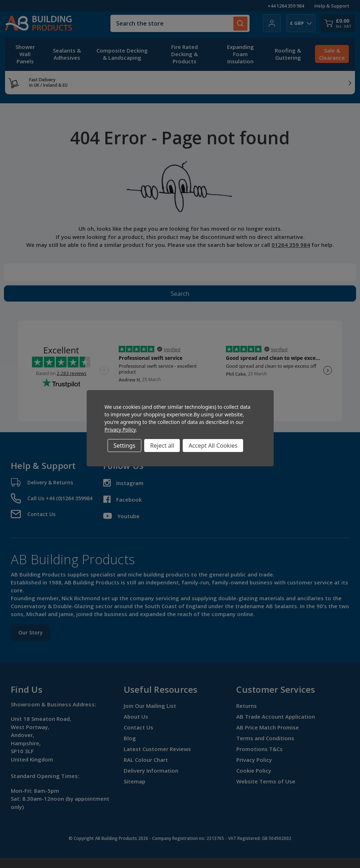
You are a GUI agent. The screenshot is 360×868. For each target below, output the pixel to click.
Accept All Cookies (213, 446)
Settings (125, 446)
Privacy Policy (120, 430)
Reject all (162, 446)
